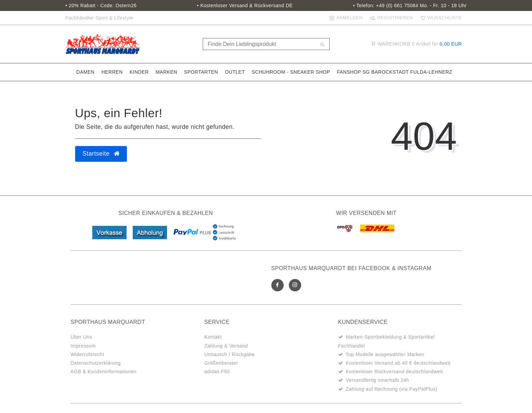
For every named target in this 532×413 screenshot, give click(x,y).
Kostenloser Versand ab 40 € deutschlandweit (398, 363)
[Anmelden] (346, 18)
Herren (112, 72)
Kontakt (213, 337)
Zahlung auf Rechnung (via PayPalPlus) (392, 389)
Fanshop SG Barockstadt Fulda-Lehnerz (394, 72)
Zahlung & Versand (226, 346)
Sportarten (201, 72)
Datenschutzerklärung (96, 363)
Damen (86, 72)
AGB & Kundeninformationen (104, 372)
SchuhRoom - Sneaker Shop (291, 72)
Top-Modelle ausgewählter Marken (385, 354)
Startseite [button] (101, 154)
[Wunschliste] (439, 18)
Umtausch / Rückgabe (230, 354)
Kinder (139, 72)
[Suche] (323, 45)
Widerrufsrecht (87, 354)
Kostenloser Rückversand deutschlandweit (394, 372)
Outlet (235, 72)
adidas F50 (217, 372)
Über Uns (81, 337)
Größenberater (221, 363)
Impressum (83, 346)
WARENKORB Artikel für (417, 44)
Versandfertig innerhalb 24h (377, 380)
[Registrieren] (391, 18)
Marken (167, 72)
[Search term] (266, 44)
